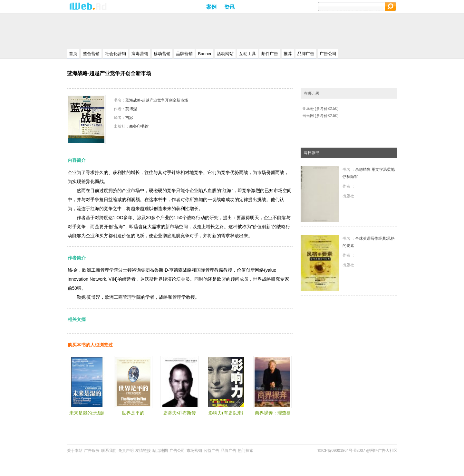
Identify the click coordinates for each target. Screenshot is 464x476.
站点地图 (160, 451)
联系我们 (109, 451)
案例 (211, 7)
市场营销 (194, 451)
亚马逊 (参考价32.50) (320, 109)
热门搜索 (246, 451)
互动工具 (247, 54)
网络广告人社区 (384, 451)
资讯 (229, 7)
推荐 (288, 54)
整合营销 (91, 54)
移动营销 (162, 54)
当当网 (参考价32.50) (320, 116)
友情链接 (143, 451)
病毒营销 (140, 54)
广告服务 (92, 451)
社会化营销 (116, 54)
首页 (73, 54)
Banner (205, 54)
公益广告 (211, 451)
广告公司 (328, 54)
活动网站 (225, 54)
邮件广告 (270, 54)
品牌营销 (184, 54)
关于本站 (75, 451)
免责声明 (126, 451)
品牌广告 (306, 54)
